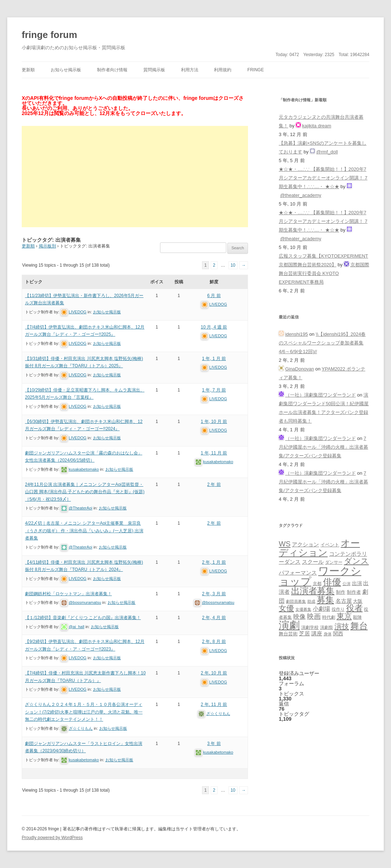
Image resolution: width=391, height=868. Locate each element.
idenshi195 (297, 334)
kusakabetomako (84, 469)
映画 (314, 616)
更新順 (28, 70)
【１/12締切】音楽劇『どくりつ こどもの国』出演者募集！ (83, 618)
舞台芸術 (288, 634)
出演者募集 (313, 591)
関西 (338, 634)
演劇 (289, 625)
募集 (325, 600)
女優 (286, 608)
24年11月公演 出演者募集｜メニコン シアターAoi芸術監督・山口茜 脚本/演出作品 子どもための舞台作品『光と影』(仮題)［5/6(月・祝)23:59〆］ (85, 492)
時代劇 (329, 617)
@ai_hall (77, 627)
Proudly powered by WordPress (52, 838)
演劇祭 (327, 627)
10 (233, 265)
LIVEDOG (78, 312)
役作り (338, 609)
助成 (311, 601)
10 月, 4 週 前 (214, 327)
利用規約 (223, 70)
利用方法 (190, 70)
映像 (299, 617)
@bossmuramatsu (85, 602)
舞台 (359, 626)
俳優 (332, 582)
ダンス (356, 561)
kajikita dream (317, 126)
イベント (330, 545)
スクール (313, 562)
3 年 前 (214, 744)
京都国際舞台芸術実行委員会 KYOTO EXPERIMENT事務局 (324, 273)
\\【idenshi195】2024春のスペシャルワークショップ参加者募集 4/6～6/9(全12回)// (322, 343)
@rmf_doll (327, 152)
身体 (328, 634)
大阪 (358, 601)
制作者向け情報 (112, 70)
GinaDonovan (300, 369)
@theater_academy (301, 195)
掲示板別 (47, 246)
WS (285, 544)
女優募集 (303, 609)
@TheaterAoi (81, 508)
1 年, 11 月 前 (214, 453)
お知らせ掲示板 (66, 70)
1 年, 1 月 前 (214, 359)
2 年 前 (214, 484)
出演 (357, 583)
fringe (255, 70)
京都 (317, 583)
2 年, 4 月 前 (214, 618)
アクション (305, 544)
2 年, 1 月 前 (214, 562)
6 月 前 (214, 296)
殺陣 (357, 617)
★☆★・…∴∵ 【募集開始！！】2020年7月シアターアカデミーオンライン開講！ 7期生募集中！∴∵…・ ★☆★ (323, 178)
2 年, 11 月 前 (214, 704)
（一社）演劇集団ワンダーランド (321, 395)
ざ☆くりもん (81, 728)
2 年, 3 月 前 (214, 594)
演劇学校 (310, 627)
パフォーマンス (298, 573)
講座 (317, 634)
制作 (341, 592)
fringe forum (49, 35)
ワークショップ (320, 576)
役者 (354, 608)
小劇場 (321, 609)
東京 (344, 616)
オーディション (319, 548)
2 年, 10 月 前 (214, 673)
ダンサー (334, 562)
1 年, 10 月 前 (214, 422)
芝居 (304, 633)
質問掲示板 (154, 70)
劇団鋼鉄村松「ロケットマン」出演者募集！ (68, 594)
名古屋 (344, 601)
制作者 (354, 592)
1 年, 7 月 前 (214, 390)
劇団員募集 (296, 601)
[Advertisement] (135, 177)
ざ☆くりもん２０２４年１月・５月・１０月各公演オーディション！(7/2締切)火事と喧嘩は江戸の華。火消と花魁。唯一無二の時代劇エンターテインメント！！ (84, 712)
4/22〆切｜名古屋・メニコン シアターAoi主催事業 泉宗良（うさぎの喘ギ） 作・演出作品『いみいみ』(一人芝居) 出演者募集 (84, 531)
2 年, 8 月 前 (214, 642)
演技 (342, 626)
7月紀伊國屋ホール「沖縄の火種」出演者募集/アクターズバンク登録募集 (323, 447)
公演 (346, 584)
